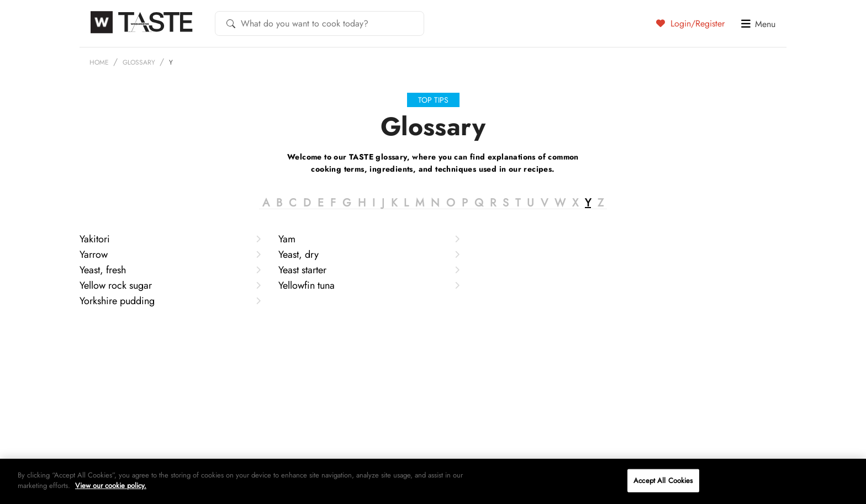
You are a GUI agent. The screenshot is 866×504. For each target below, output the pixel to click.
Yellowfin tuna (369, 312)
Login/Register (690, 23)
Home (99, 62)
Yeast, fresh (170, 296)
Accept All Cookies (663, 481)
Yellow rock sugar (170, 312)
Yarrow (170, 281)
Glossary (139, 62)
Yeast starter (369, 296)
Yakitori (170, 266)
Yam (369, 266)
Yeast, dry (369, 281)
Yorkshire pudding (170, 327)
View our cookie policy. (111, 486)
